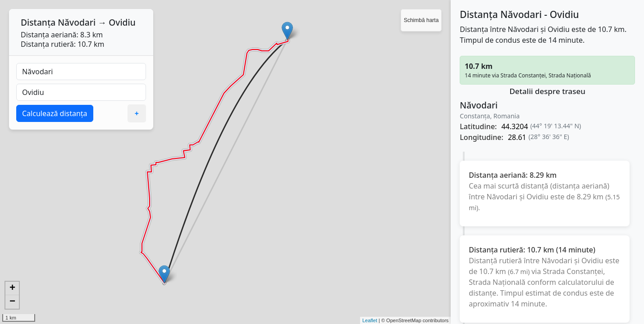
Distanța (38, 22)
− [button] (12, 302)
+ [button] (12, 288)
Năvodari (77, 22)
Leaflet (370, 320)
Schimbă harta (421, 20)
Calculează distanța (55, 113)
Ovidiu (122, 22)
